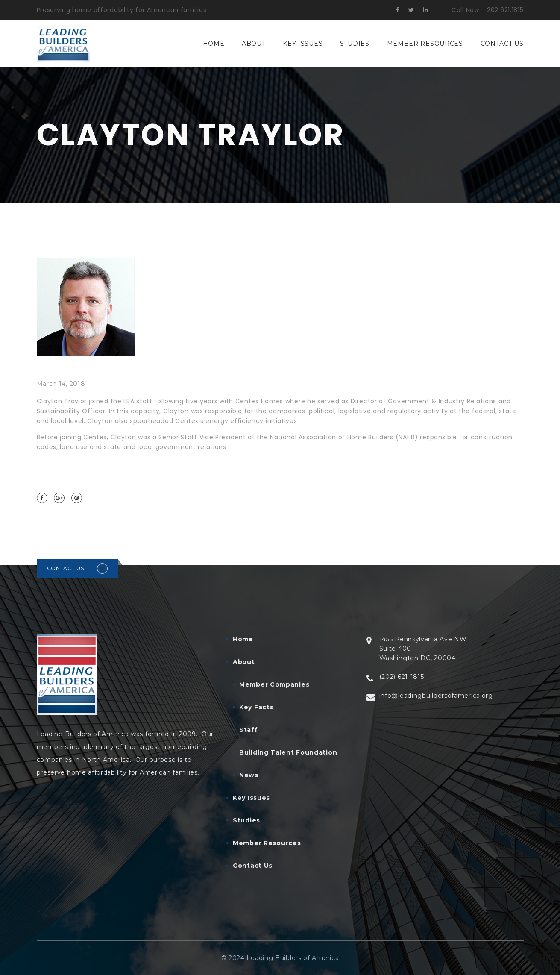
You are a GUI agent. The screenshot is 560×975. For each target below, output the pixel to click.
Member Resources (425, 44)
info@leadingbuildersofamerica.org (436, 696)
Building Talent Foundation (288, 752)
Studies (355, 44)
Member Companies (274, 684)
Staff (249, 730)
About (254, 44)
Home (214, 44)
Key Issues (303, 44)
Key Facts (256, 707)
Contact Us (502, 44)
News (249, 775)
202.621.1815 (505, 10)
